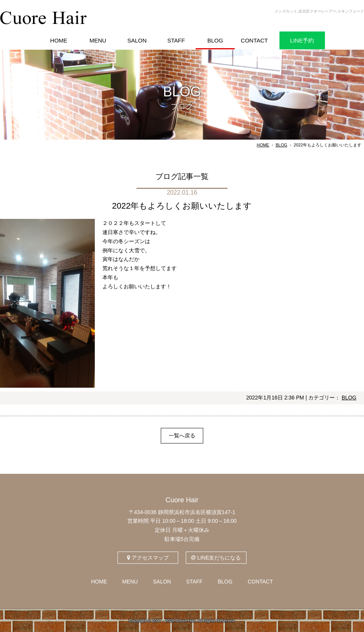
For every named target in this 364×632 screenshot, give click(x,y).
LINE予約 (302, 40)
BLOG (282, 145)
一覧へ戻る (182, 435)
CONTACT (260, 582)
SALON (162, 582)
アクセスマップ (148, 558)
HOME (263, 145)
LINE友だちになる (216, 558)
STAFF (194, 582)
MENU (130, 582)
